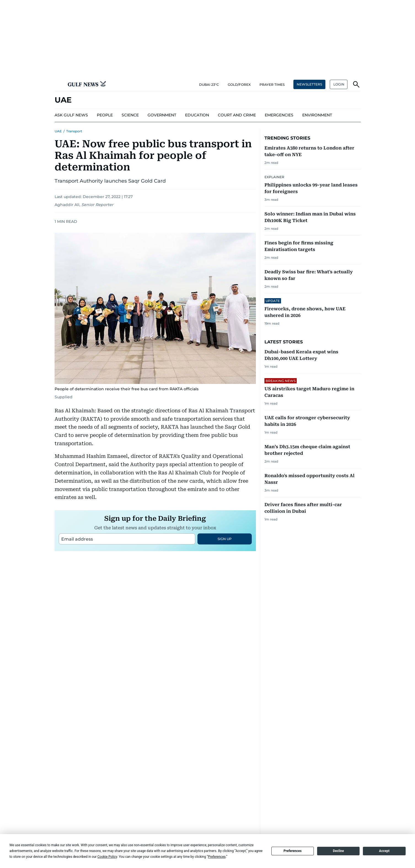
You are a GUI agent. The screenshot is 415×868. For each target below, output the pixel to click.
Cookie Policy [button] (107, 857)
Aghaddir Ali (67, 205)
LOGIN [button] (339, 84)
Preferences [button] (217, 857)
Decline (338, 851)
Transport (74, 131)
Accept (384, 851)
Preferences (293, 851)
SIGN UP (225, 539)
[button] (59, 84)
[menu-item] (105, 115)
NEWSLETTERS (309, 84)
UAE (58, 131)
